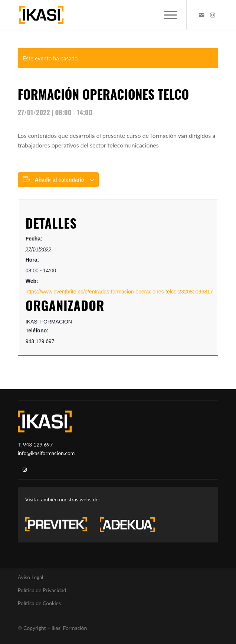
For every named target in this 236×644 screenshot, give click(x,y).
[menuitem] (167, 15)
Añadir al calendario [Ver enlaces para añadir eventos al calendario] (60, 180)
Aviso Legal (31, 577)
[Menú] (167, 15)
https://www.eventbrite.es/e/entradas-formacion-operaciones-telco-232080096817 (119, 292)
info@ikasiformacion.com (46, 453)
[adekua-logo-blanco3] (127, 525)
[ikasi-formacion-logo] (98, 15)
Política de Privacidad (42, 590)
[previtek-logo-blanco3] (60, 526)
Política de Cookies (39, 603)
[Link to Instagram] (213, 15)
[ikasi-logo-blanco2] (45, 421)
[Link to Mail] (201, 15)
